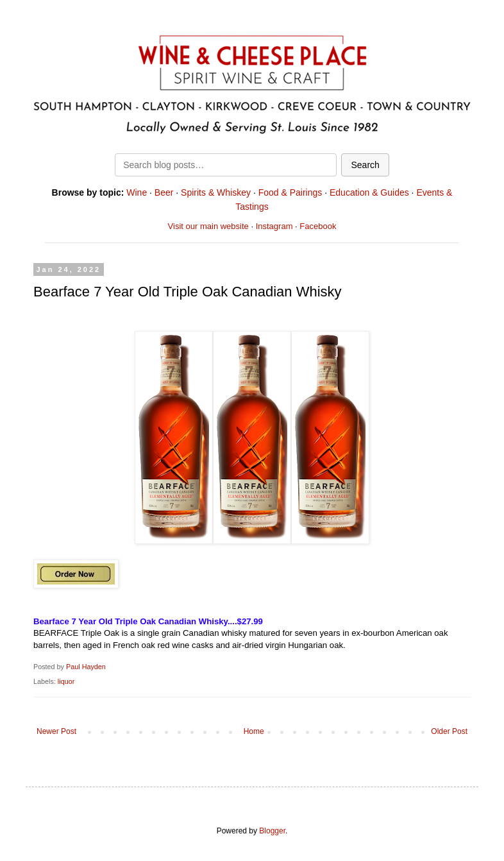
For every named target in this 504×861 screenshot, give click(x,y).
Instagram (274, 226)
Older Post (449, 731)
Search (365, 165)
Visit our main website (208, 226)
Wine (137, 192)
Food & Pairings (290, 192)
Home (254, 731)
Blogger (272, 831)
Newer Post (56, 731)
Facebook (318, 226)
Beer (164, 192)
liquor (66, 681)
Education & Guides (369, 192)
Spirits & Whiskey (216, 192)
